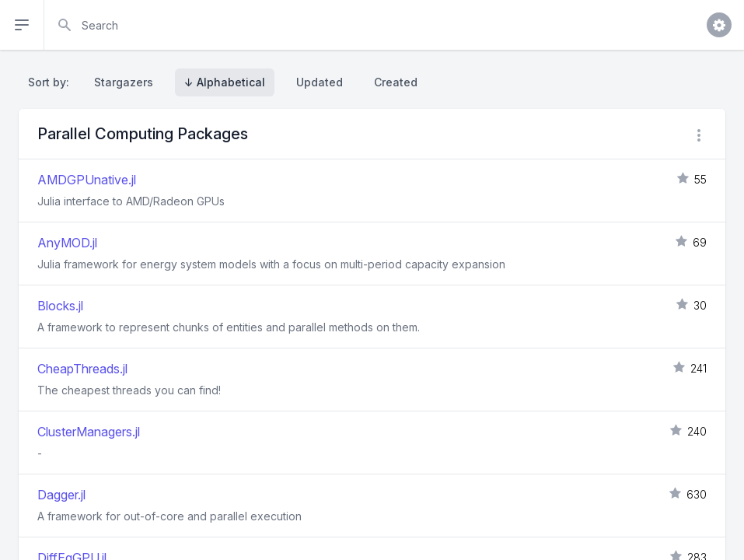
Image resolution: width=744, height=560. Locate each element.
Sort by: (52, 82)
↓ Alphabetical (225, 82)
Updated (320, 82)
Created (396, 82)
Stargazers (124, 82)
